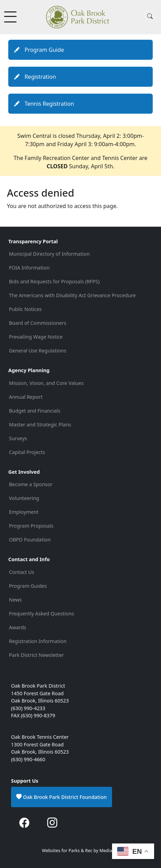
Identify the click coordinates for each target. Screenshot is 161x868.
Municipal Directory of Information (49, 254)
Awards (18, 627)
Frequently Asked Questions (42, 614)
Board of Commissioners (38, 323)
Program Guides (28, 586)
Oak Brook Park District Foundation (62, 797)
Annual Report (26, 397)
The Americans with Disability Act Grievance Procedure (73, 295)
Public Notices (25, 309)
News (15, 600)
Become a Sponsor (31, 484)
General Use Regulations (38, 351)
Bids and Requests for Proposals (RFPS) (54, 281)
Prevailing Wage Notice (36, 337)
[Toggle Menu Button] (11, 17)
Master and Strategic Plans (40, 424)
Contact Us (22, 572)
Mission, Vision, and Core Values (46, 383)
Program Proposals (31, 526)
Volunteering (24, 498)
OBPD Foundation (30, 540)
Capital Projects (27, 452)
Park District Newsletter (36, 655)
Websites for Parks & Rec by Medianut (81, 851)
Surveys (18, 438)
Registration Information (38, 641)
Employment (24, 512)
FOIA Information (29, 268)
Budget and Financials (35, 411)
